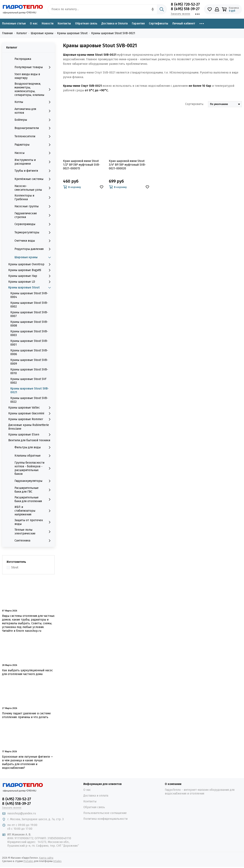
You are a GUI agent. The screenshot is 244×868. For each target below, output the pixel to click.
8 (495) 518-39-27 (185, 9)
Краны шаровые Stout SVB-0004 (29, 295)
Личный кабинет (184, 24)
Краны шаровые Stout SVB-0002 (29, 305)
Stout (15, 567)
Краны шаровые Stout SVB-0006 (29, 352)
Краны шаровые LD (30, 282)
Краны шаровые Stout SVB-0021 (30, 390)
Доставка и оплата (96, 796)
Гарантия (138, 24)
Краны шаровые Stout (30, 288)
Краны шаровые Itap (30, 276)
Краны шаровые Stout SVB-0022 (29, 400)
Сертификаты (158, 24)
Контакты (64, 24)
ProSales (28, 861)
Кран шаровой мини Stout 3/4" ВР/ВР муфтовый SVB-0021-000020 (127, 165)
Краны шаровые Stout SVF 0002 (28, 381)
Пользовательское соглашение (105, 813)
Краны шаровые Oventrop (30, 264)
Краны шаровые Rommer (30, 419)
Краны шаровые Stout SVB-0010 (29, 371)
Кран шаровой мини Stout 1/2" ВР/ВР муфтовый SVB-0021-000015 (82, 165)
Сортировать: (194, 104)
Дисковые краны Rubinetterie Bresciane (29, 427)
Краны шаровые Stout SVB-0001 (29, 343)
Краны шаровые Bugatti (30, 270)
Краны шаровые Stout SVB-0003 (29, 333)
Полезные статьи (14, 24)
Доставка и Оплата (115, 24)
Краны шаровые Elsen (30, 435)
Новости (48, 24)
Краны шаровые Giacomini (30, 414)
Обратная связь (86, 24)
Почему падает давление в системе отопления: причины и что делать (26, 715)
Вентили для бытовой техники (29, 440)
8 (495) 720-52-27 (185, 4)
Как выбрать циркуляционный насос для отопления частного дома (27, 672)
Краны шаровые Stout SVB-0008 (29, 324)
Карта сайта (46, 858)
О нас (34, 24)
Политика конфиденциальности (105, 819)
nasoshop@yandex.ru (22, 813)
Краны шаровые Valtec (30, 408)
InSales (57, 861)
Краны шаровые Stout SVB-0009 (29, 362)
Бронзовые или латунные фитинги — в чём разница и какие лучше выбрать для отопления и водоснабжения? (28, 762)
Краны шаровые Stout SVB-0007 (29, 314)
